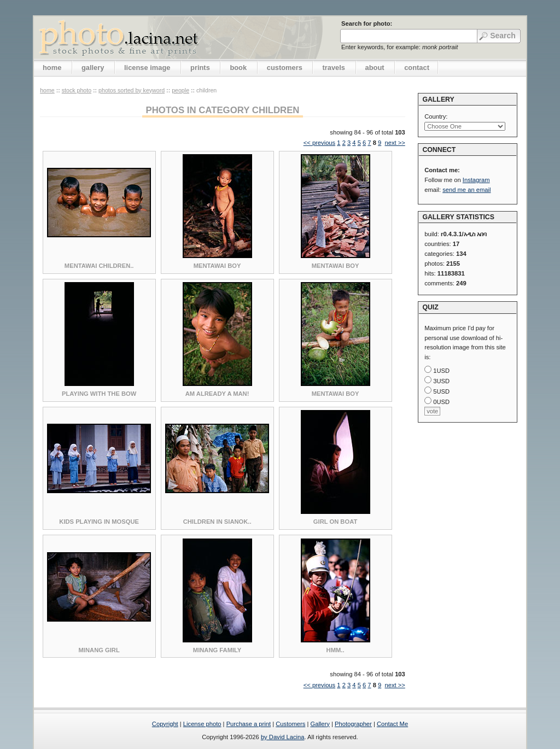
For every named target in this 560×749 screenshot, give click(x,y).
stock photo (77, 90)
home (52, 68)
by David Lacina (283, 737)
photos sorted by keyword (132, 90)
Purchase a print (249, 724)
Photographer (353, 724)
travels (334, 68)
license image (147, 68)
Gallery (320, 724)
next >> (395, 143)
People (180, 90)
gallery (93, 68)
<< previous (319, 143)
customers (285, 68)
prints (200, 68)
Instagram (476, 180)
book (238, 68)
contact (417, 68)
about (375, 68)
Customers (290, 724)
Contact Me (392, 724)
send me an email (466, 190)
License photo (202, 724)
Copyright (165, 724)
